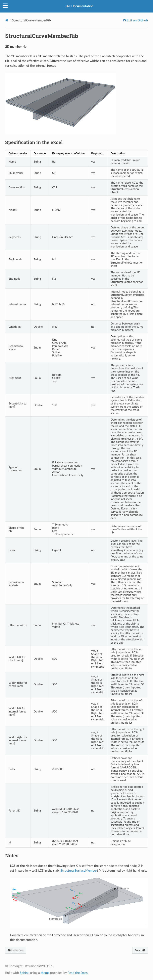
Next (140, 950)
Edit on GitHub (137, 20)
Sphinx (25, 973)
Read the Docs (78, 973)
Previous (16, 950)
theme (45, 973)
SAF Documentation (79, 6)
